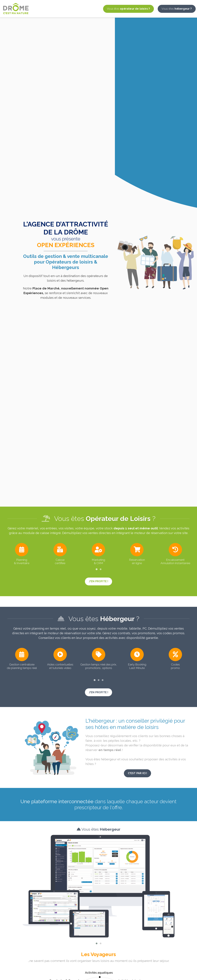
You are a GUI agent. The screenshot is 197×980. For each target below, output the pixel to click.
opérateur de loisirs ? (128, 9)
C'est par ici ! (138, 773)
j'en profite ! (99, 581)
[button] (97, 569)
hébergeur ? (177, 9)
